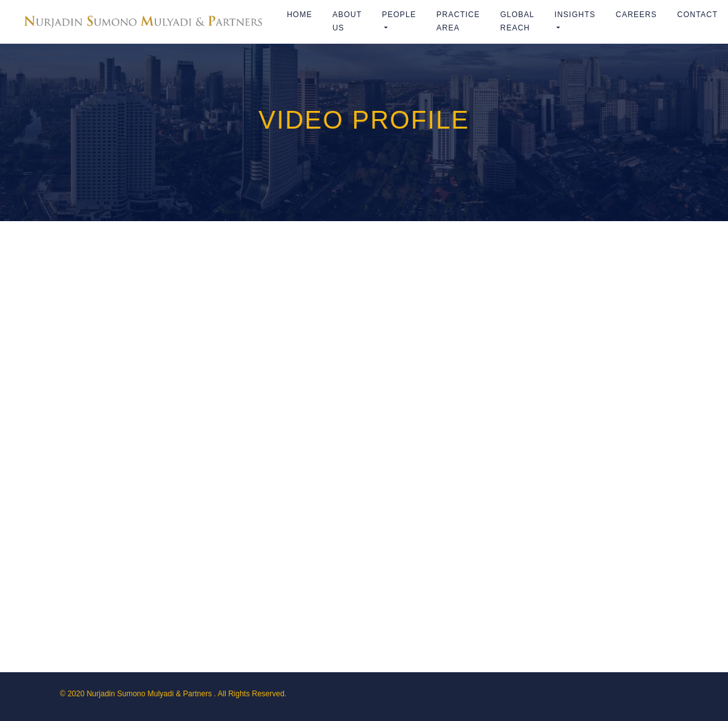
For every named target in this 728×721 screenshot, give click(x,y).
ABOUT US (347, 22)
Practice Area (458, 22)
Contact (698, 15)
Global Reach (517, 22)
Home (300, 15)
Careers (636, 15)
